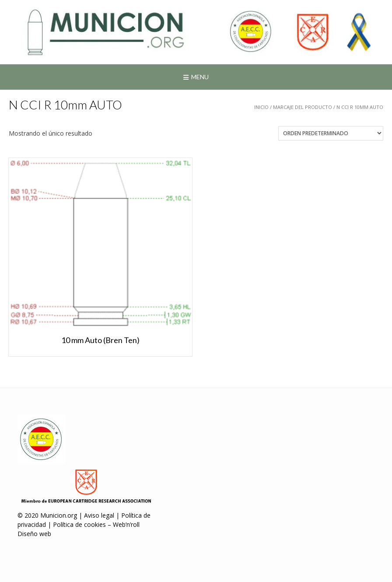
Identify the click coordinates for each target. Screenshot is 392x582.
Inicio (261, 107)
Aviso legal (99, 515)
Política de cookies (79, 524)
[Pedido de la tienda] (331, 133)
